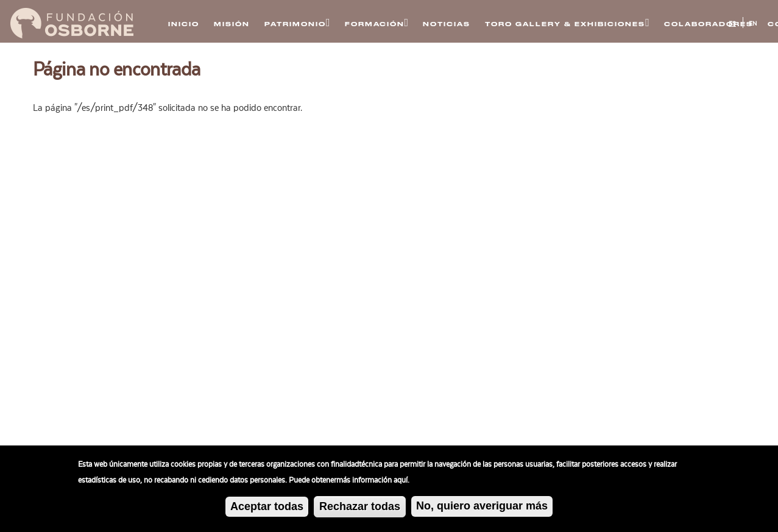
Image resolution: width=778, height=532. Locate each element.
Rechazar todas (360, 508)
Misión (232, 24)
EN (753, 24)
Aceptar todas (267, 508)
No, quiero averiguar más (482, 508)
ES (732, 24)
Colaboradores (709, 24)
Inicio (184, 24)
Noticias (447, 24)
